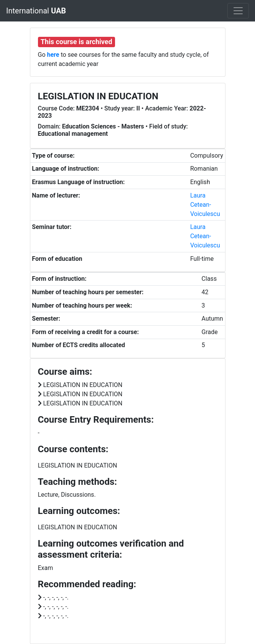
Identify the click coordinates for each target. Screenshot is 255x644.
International (36, 11)
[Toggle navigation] (238, 11)
